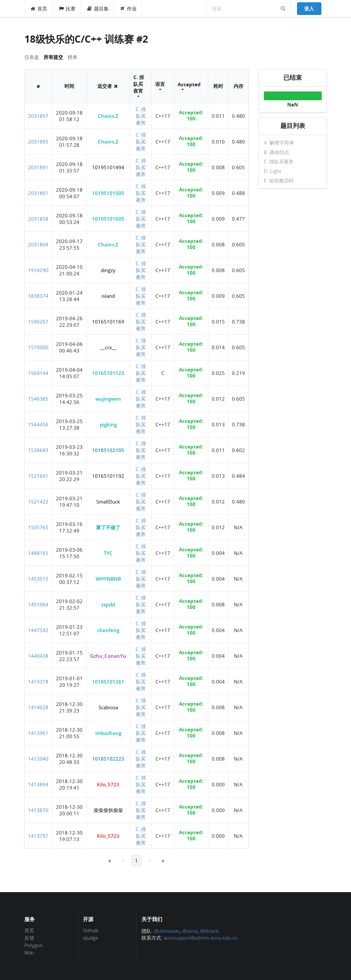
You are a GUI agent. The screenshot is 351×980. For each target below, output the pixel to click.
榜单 (73, 57)
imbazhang (108, 733)
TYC (108, 553)
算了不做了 (108, 527)
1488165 (38, 553)
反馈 (29, 938)
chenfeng (108, 630)
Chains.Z (108, 116)
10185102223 (108, 759)
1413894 (38, 784)
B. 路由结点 (277, 152)
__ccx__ (108, 347)
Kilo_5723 (108, 784)
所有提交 (53, 57)
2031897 (38, 116)
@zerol (190, 931)
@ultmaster (167, 931)
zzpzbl (108, 604)
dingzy (108, 270)
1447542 (38, 630)
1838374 (38, 296)
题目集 (98, 8)
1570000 (38, 347)
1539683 (38, 450)
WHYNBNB (108, 579)
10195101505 (108, 193)
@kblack (209, 931)
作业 (128, 8)
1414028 (38, 707)
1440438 (38, 656)
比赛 (67, 8)
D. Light (272, 171)
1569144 (38, 373)
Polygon (34, 945)
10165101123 (108, 373)
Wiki (29, 952)
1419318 (38, 682)
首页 (39, 8)
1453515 (38, 579)
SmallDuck (108, 502)
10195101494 (108, 167)
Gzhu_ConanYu (108, 656)
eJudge (90, 938)
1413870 (38, 810)
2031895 (38, 142)
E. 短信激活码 (279, 180)
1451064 (38, 604)
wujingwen (108, 399)
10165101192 (108, 476)
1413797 (38, 836)
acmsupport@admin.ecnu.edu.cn (201, 938)
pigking (108, 424)
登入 (309, 8)
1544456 (38, 424)
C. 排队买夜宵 (141, 116)
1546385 (38, 399)
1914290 (38, 270)
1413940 (38, 759)
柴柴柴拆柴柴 (108, 810)
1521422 (38, 502)
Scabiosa (108, 707)
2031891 (38, 167)
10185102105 (108, 450)
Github (91, 931)
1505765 (38, 527)
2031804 (38, 244)
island (108, 296)
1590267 (38, 322)
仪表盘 (32, 57)
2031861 (38, 193)
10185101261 (108, 682)
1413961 (38, 733)
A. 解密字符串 (279, 143)
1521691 (38, 476)
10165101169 (108, 322)
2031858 (38, 219)
